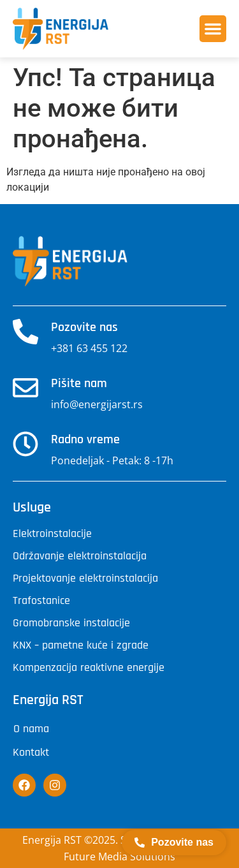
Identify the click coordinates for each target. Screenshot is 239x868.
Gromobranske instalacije (71, 623)
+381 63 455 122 (89, 348)
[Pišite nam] (25, 388)
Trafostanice (41, 601)
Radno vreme (85, 439)
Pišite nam (79, 383)
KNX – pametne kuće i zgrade (81, 645)
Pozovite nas (84, 327)
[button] (213, 29)
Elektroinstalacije (52, 534)
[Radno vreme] (25, 444)
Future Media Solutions (119, 857)
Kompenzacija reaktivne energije (89, 668)
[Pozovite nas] (25, 332)
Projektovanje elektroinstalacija (85, 578)
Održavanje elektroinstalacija (80, 556)
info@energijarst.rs (97, 404)
